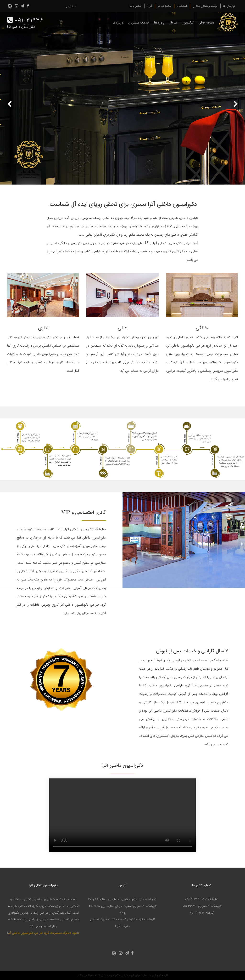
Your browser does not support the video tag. (122, 815)
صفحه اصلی (206, 23)
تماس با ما (135, 6)
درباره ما (118, 23)
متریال (173, 23)
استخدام (182, 6)
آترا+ (149, 6)
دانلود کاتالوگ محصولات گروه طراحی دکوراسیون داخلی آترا (43, 933)
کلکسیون (188, 23)
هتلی (123, 328)
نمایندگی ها (164, 6)
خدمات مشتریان (139, 23)
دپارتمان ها (229, 6)
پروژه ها (159, 23)
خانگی (202, 328)
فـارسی (71, 6)
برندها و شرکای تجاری (205, 6)
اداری (43, 328)
